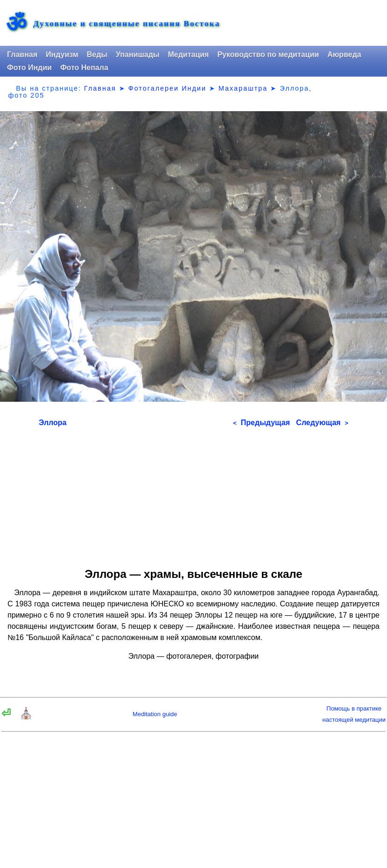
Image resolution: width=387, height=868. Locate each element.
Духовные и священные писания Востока (127, 24)
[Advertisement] (193, 494)
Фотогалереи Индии (167, 88)
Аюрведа (344, 54)
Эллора (53, 423)
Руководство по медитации (268, 54)
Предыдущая (261, 423)
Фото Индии (29, 68)
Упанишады (137, 54)
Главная (22, 54)
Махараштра (243, 88)
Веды (97, 54)
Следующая (322, 423)
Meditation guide (155, 714)
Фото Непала (84, 68)
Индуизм (62, 54)
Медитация (188, 54)
